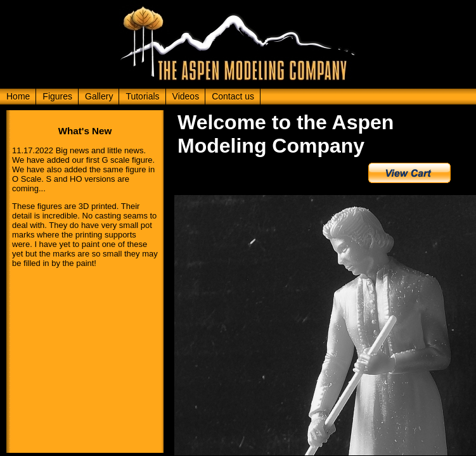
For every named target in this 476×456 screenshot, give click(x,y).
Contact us (233, 96)
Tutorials (142, 96)
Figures (57, 96)
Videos (186, 96)
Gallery (99, 96)
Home (18, 96)
